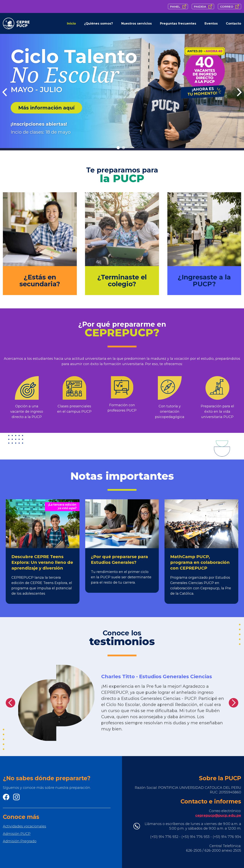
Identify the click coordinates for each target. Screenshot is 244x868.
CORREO (227, 7)
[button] (10, 703)
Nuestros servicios (136, 23)
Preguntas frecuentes (178, 23)
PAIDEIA (200, 7)
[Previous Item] (5, 92)
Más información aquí (46, 108)
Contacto (234, 23)
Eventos (211, 23)
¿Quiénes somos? (98, 23)
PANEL (175, 7)
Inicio (71, 23)
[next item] (239, 92)
